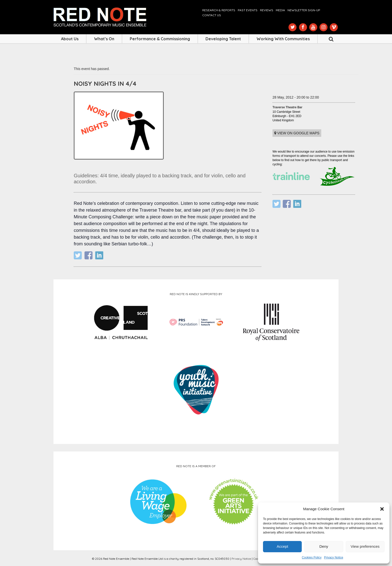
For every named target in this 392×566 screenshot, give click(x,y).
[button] (382, 509)
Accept (282, 546)
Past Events (248, 10)
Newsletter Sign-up (304, 10)
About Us (70, 39)
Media (280, 10)
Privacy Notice (334, 557)
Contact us (212, 15)
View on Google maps (297, 133)
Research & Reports (219, 10)
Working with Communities (283, 39)
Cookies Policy (312, 557)
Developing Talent (223, 39)
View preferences (365, 546)
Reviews (267, 10)
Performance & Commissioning (160, 39)
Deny (324, 546)
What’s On (104, 39)
